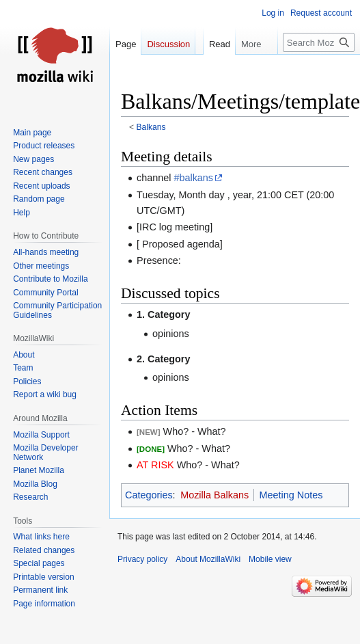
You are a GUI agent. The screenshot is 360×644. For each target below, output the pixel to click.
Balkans (151, 127)
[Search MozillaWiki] (319, 42)
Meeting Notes (291, 495)
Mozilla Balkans (214, 495)
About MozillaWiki (208, 559)
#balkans (193, 178)
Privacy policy (142, 559)
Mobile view (270, 559)
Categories (149, 495)
